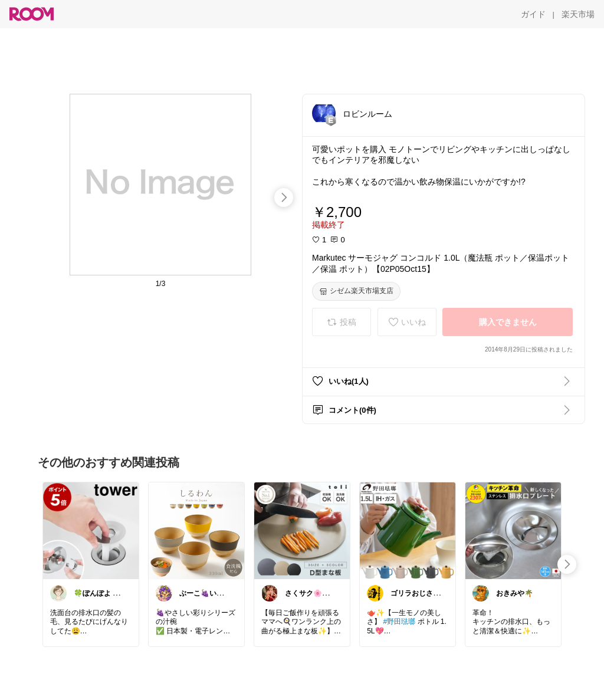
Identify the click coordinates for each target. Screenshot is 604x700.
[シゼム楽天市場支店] (356, 291)
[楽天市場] (578, 14)
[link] (91, 530)
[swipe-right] (284, 198)
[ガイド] (533, 14)
